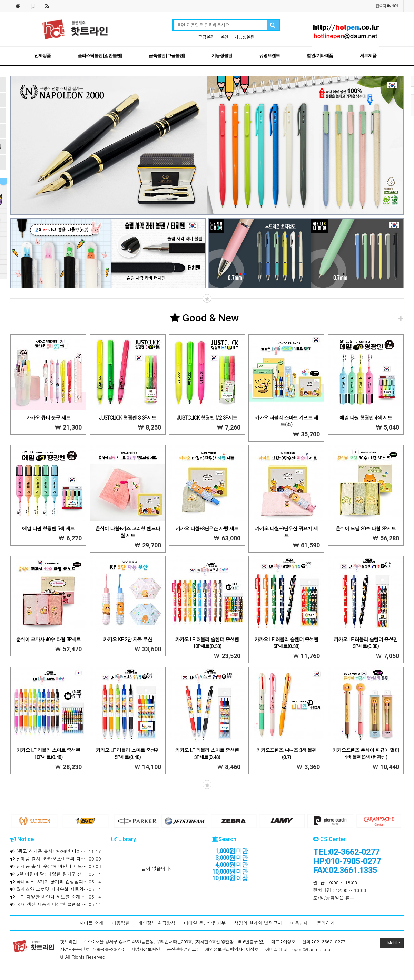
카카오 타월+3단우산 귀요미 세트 (286, 532)
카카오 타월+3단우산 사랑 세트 (207, 528)
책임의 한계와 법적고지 (258, 923)
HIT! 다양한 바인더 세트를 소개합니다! (56, 897)
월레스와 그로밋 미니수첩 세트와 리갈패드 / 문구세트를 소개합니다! (56, 889)
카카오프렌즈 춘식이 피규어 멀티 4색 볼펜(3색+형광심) (366, 753)
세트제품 (368, 55)
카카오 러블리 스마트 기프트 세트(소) (286, 421)
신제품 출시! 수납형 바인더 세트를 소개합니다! (56, 866)
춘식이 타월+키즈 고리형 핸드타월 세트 (127, 532)
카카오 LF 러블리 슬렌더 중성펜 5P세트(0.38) (287, 643)
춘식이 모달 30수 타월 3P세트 (366, 528)
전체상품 (42, 55)
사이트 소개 (91, 923)
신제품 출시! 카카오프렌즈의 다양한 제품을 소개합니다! (56, 859)
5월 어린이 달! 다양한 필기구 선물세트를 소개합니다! (56, 874)
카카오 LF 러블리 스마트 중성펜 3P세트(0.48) (207, 753)
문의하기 (326, 923)
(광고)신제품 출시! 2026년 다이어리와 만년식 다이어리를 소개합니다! (56, 851)
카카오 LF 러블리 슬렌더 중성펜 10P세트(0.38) (207, 643)
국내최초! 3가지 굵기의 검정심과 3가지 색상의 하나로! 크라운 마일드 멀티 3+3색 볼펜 (56, 882)
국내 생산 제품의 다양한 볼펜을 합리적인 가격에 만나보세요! (56, 904)
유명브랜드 (269, 55)
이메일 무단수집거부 (205, 923)
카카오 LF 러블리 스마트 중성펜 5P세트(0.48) (128, 753)
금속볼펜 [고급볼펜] (167, 55)
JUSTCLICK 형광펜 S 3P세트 (128, 417)
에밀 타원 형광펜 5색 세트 (48, 528)
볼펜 (224, 37)
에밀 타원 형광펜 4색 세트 (366, 417)
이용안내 (299, 923)
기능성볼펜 (244, 37)
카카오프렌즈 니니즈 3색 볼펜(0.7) (286, 753)
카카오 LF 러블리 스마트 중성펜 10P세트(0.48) (48, 753)
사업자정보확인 (146, 949)
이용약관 (121, 923)
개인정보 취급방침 (157, 923)
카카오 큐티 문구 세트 (48, 417)
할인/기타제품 (320, 55)
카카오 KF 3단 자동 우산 (127, 639)
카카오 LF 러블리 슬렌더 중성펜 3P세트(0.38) (366, 643)
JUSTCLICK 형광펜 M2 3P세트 (207, 417)
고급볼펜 (206, 37)
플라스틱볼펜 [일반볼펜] (100, 55)
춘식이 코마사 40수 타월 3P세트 (48, 639)
